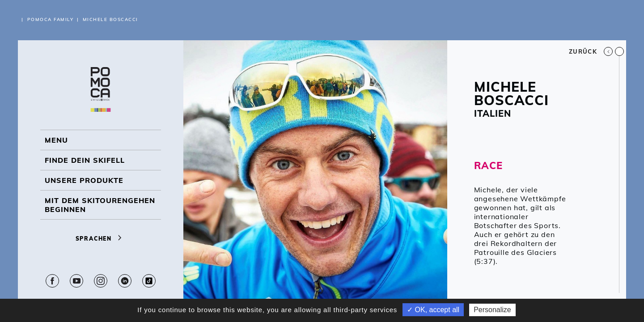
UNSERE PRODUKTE (84, 180)
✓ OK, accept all (433, 310)
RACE (488, 165)
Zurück (591, 51)
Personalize (492, 310)
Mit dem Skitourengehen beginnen (100, 205)
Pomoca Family (51, 19)
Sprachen (101, 239)
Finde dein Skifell (85, 160)
